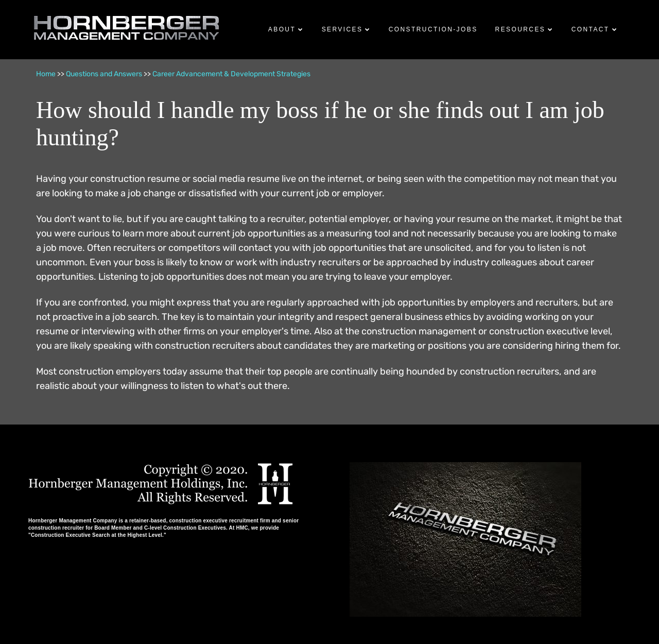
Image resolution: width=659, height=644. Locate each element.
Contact (591, 29)
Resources (521, 29)
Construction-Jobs (433, 29)
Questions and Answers (104, 74)
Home (46, 74)
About (282, 29)
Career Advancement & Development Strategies (231, 74)
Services (342, 29)
